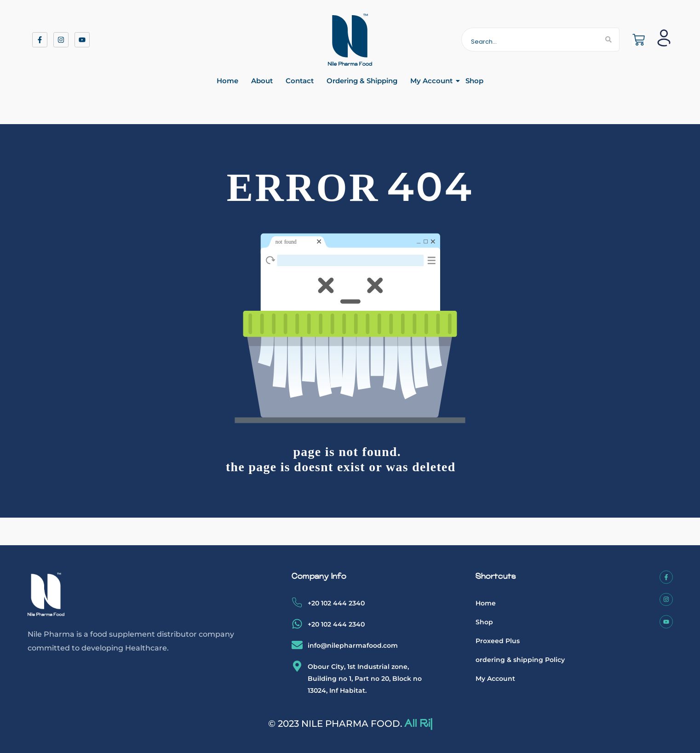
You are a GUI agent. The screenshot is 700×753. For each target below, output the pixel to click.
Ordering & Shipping (362, 81)
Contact (300, 81)
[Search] (530, 40)
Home (227, 81)
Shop (474, 81)
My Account (431, 81)
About (262, 81)
